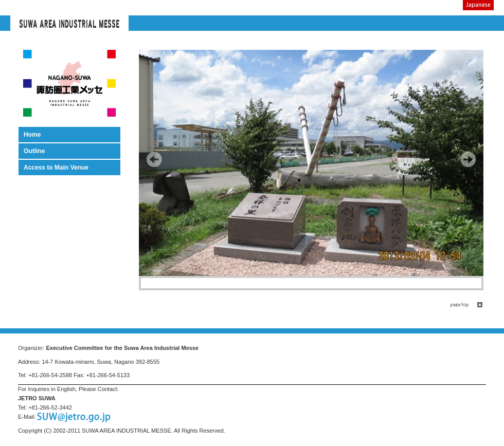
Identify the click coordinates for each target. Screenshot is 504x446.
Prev (154, 159)
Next (468, 159)
